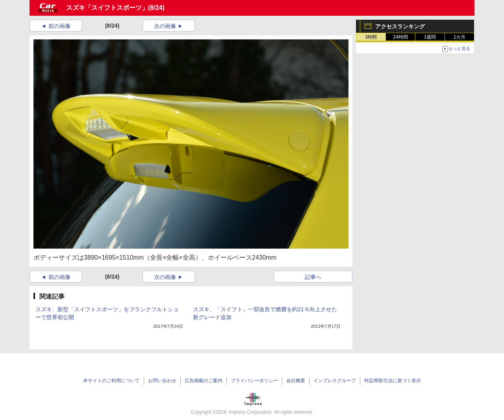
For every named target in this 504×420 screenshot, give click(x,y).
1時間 (371, 37)
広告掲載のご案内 (204, 381)
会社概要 (296, 381)
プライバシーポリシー (254, 381)
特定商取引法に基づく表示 (393, 381)
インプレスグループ (335, 381)
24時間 (400, 37)
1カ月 (460, 37)
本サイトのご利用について (111, 381)
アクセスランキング (400, 26)
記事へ (313, 277)
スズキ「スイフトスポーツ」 (107, 8)
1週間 (430, 37)
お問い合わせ (162, 381)
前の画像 (59, 26)
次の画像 (165, 26)
